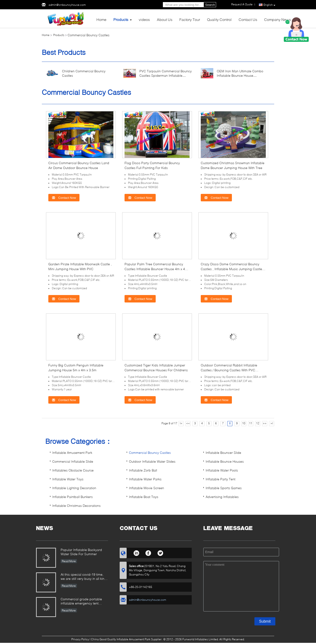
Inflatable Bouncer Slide (223, 453)
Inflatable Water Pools (222, 470)
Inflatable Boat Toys (144, 497)
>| (272, 423)
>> (265, 423)
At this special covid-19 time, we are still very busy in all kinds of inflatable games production (84, 577)
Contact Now (64, 198)
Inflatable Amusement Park (72, 453)
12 (258, 423)
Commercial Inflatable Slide (73, 461)
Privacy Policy (80, 639)
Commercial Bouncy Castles (150, 453)
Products (121, 19)
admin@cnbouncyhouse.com (67, 5)
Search (210, 5)
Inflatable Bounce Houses (225, 461)
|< (181, 423)
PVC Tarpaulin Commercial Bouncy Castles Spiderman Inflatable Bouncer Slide (166, 75)
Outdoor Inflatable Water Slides (152, 461)
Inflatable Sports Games (224, 488)
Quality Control (219, 19)
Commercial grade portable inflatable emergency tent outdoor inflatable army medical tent (84, 602)
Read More (69, 561)
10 (244, 423)
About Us (165, 19)
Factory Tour (190, 19)
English (269, 5)
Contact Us (248, 19)
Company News (278, 19)
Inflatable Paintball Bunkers (72, 497)
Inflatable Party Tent (221, 479)
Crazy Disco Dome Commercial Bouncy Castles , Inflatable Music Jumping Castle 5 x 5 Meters (233, 269)
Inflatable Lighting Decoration (74, 488)
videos (144, 19)
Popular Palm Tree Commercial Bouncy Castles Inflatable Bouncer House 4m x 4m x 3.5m (156, 269)
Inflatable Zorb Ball (143, 470)
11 (251, 423)
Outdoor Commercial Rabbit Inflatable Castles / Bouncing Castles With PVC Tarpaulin (229, 370)
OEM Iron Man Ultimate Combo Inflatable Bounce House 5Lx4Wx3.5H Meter (240, 75)
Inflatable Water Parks (145, 479)
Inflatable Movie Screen (146, 488)
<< (188, 423)
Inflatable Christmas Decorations (76, 506)
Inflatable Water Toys (68, 479)
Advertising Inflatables (222, 497)
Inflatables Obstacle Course (73, 470)
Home (101, 19)
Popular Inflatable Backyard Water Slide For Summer (81, 552)
